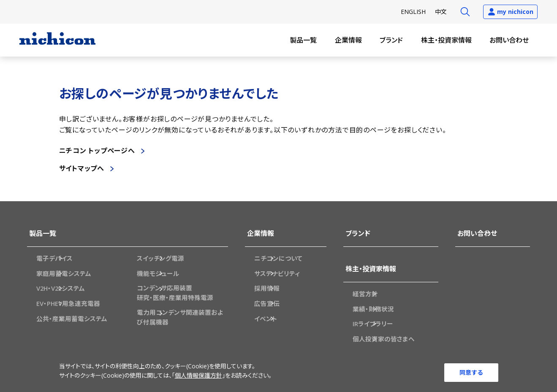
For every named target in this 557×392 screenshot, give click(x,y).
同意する (471, 372)
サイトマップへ (82, 168)
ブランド (391, 40)
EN (413, 12)
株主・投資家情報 (446, 40)
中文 (441, 12)
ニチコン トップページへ (97, 151)
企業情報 (348, 40)
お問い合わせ (509, 40)
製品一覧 (303, 40)
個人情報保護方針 (198, 377)
